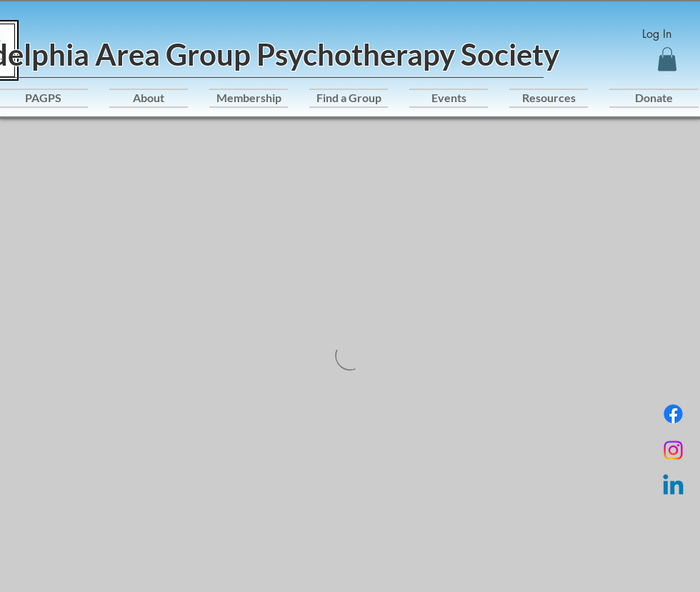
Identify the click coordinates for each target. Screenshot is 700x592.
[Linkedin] (673, 487)
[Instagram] (673, 450)
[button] (667, 59)
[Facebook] (673, 414)
